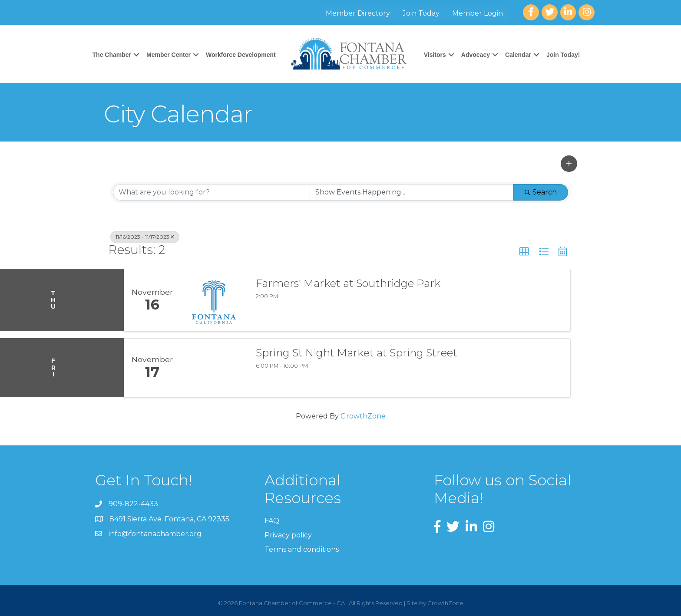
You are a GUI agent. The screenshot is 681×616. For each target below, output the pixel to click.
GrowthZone (363, 416)
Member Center (169, 55)
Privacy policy (288, 535)
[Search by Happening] (412, 192)
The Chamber (112, 55)
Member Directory (358, 13)
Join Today (421, 13)
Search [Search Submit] (541, 192)
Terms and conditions (302, 549)
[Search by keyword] (212, 192)
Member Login (478, 13)
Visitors (435, 55)
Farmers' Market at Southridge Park (348, 283)
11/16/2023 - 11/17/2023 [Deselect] (145, 237)
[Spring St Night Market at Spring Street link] (214, 368)
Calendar (518, 55)
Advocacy (476, 55)
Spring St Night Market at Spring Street (357, 353)
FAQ (272, 521)
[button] (569, 164)
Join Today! (563, 55)
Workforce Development (241, 55)
